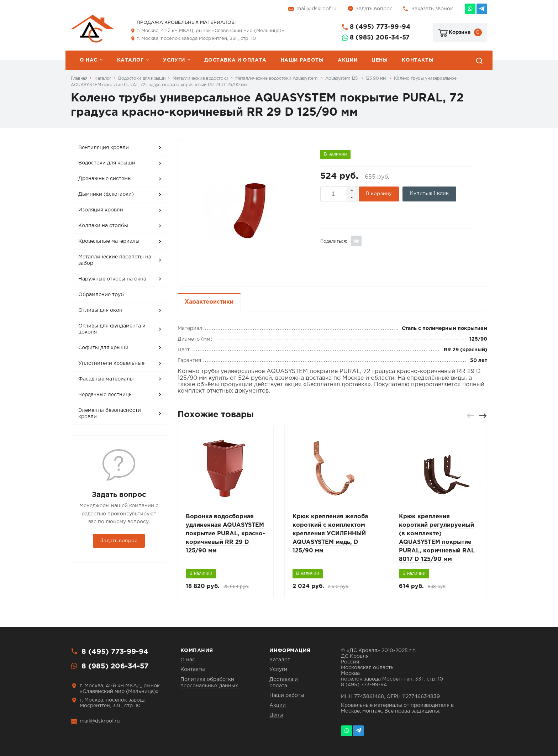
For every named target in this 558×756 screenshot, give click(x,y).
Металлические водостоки (201, 78)
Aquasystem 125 (342, 78)
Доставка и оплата (235, 60)
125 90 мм (376, 78)
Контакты (418, 60)
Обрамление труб (101, 295)
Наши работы (302, 60)
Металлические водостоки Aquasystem (277, 78)
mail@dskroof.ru (317, 9)
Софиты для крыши (103, 348)
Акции (348, 60)
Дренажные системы (105, 179)
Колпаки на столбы (103, 226)
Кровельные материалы (109, 241)
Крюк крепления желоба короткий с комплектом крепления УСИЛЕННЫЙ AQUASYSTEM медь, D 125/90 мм (330, 534)
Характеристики (209, 302)
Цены (380, 60)
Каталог (130, 60)
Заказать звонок (432, 9)
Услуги (174, 60)
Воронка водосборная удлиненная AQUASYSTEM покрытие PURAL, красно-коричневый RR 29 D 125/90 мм (225, 534)
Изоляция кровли (101, 210)
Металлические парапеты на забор (115, 260)
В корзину (379, 194)
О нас (89, 60)
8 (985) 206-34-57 (380, 38)
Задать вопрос (374, 9)
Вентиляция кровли (104, 148)
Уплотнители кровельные (111, 363)
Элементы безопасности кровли (110, 414)
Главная (79, 78)
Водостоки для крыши (142, 78)
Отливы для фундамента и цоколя (112, 329)
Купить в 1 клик (429, 193)
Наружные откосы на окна (112, 279)
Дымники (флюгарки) (106, 194)
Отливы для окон (100, 310)
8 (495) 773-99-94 (380, 27)
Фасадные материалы (106, 379)
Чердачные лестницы (106, 395)
